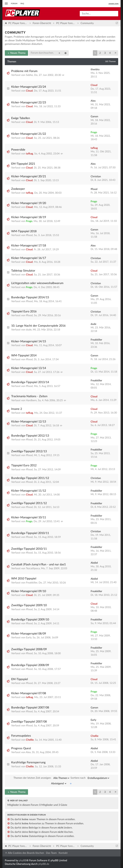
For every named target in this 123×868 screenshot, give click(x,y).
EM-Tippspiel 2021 (23, 164)
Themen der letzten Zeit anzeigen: (42, 778)
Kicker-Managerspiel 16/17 (29, 258)
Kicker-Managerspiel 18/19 (29, 217)
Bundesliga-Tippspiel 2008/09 (30, 665)
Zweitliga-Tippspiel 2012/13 (29, 451)
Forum (14, 4)
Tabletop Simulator (23, 271)
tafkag (29, 154)
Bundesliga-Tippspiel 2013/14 (30, 382)
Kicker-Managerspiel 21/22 (29, 134)
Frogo (94, 132)
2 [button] (100, 53)
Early (29, 638)
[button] (115, 53)
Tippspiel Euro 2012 (24, 466)
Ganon (94, 117)
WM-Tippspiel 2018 (24, 231)
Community (15, 33)
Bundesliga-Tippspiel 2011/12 (30, 478)
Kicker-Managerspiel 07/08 (29, 693)
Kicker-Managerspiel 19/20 (29, 203)
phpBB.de (44, 864)
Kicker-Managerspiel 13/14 (29, 368)
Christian (96, 177)
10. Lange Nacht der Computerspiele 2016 (38, 326)
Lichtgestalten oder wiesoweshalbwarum (37, 283)
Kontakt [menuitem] (63, 853)
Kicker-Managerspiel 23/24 (29, 87)
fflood (94, 189)
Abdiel (94, 563)
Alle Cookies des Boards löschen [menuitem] (24, 853)
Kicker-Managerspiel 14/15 (29, 342)
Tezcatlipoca (33, 568)
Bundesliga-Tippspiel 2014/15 (30, 297)
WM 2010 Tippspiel (24, 579)
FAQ (22, 4)
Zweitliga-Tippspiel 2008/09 (29, 649)
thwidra (95, 69)
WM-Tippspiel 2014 (24, 356)
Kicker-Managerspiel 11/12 (29, 491)
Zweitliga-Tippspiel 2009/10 (29, 605)
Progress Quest (21, 748)
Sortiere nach (90, 778)
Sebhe (29, 75)
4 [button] (110, 53)
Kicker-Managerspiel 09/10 (29, 591)
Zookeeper (18, 189)
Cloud (29, 91)
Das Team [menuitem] (51, 853)
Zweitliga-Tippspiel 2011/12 (29, 503)
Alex (93, 101)
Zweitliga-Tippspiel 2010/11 (29, 549)
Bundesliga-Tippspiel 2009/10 (30, 620)
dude (29, 330)
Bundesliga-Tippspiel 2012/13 (30, 436)
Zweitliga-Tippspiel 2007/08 (29, 722)
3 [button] (105, 53)
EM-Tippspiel (20, 679)
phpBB (23, 860)
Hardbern (31, 400)
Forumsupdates (21, 736)
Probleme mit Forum (24, 71)
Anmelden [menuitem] (113, 4)
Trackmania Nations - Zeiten (29, 396)
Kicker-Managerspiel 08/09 (29, 634)
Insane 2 (17, 409)
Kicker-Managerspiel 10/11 (29, 518)
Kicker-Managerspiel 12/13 (29, 422)
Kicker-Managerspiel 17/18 (29, 246)
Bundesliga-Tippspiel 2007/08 (30, 708)
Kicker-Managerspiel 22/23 (29, 103)
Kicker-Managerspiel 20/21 (29, 177)
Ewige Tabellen (21, 118)
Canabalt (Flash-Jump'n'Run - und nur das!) (38, 565)
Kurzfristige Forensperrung (28, 763)
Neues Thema (16, 53)
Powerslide (18, 150)
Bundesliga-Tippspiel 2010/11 (30, 533)
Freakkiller (96, 340)
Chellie (30, 740)
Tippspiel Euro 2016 (24, 312)
